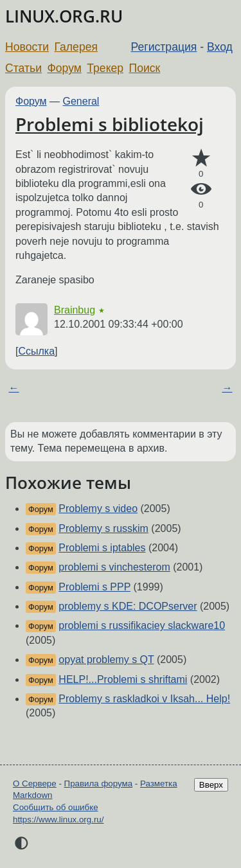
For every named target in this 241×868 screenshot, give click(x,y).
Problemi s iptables (102, 548)
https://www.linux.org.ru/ (58, 819)
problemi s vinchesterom (114, 567)
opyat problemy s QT (106, 660)
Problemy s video (98, 509)
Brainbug (75, 310)
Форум (64, 68)
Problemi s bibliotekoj (110, 124)
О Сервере (35, 784)
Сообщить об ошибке (56, 807)
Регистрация (164, 47)
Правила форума (99, 784)
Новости (27, 47)
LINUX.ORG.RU (64, 16)
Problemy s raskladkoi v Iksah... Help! (144, 699)
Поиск (145, 68)
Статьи (23, 68)
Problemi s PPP (94, 587)
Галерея (76, 47)
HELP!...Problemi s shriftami (123, 679)
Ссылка (36, 351)
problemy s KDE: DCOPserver (128, 606)
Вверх (211, 785)
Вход (220, 47)
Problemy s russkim (103, 528)
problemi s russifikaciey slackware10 (142, 625)
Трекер (105, 68)
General (81, 101)
